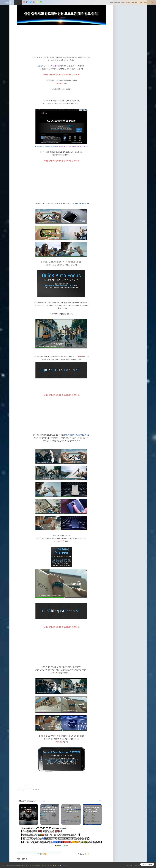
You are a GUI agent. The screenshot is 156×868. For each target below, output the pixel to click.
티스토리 (39, 854)
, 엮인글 (24, 859)
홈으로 (112, 2)
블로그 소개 (117, 2)
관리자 (147, 2)
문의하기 (123, 2)
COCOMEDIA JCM (139, 865)
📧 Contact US (64, 865)
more (100, 801)
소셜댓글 (84, 854)
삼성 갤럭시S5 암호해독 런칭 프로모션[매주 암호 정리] (61, 14)
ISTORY (50, 865)
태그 (133, 2)
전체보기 (128, 2)
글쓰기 (136, 2)
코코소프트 (13, 865)
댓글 (19, 859)
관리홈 (140, 2)
